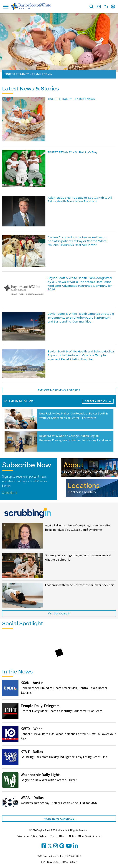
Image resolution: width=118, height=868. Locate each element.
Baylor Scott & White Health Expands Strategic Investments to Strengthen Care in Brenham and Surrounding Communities (81, 318)
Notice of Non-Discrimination (85, 836)
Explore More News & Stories (59, 390)
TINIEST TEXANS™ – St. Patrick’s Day (73, 152)
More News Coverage (59, 819)
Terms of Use (57, 836)
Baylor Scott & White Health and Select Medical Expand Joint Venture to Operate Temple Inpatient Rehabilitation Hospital (81, 355)
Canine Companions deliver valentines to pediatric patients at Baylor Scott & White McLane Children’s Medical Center (77, 241)
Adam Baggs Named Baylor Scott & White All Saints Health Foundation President (80, 200)
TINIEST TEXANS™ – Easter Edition (71, 99)
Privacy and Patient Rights (31, 836)
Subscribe (10, 493)
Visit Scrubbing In (59, 613)
